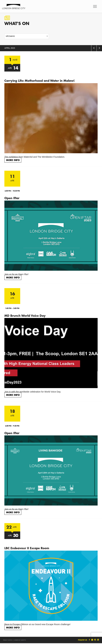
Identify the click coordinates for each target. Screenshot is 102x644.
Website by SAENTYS (20, 640)
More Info (13, 160)
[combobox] (27, 36)
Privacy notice (8, 640)
